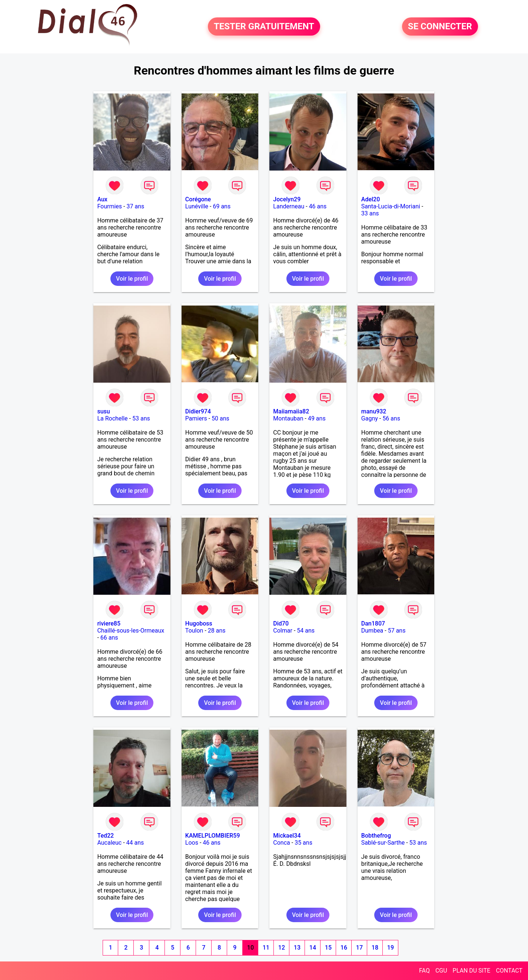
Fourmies (109, 206)
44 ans (135, 843)
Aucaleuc (109, 843)
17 (359, 948)
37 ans (135, 206)
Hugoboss (199, 623)
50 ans (220, 418)
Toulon (194, 631)
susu (103, 411)
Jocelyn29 (287, 199)
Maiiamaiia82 (291, 411)
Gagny (370, 418)
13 (297, 948)
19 (391, 948)
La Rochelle (112, 418)
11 (266, 948)
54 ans (306, 631)
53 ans (141, 418)
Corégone (198, 199)
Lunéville (197, 206)
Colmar (283, 631)
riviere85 (109, 623)
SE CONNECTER (440, 27)
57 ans (397, 631)
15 (328, 948)
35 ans (303, 843)
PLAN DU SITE (472, 971)
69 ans (222, 206)
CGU (441, 971)
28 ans (217, 631)
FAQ (424, 971)
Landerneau (289, 206)
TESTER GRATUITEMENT (264, 27)
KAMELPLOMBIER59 (213, 836)
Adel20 (371, 199)
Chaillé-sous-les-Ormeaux (131, 631)
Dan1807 (373, 623)
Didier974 (198, 411)
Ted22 (105, 836)
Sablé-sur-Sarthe (383, 843)
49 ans (317, 418)
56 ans (391, 418)
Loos (192, 843)
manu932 (374, 411)
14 (313, 948)
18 (375, 948)
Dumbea (372, 631)
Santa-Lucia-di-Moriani (391, 206)
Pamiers (196, 418)
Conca (281, 843)
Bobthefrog (376, 836)
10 (250, 948)
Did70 (281, 623)
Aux (102, 199)
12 (282, 948)
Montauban (288, 418)
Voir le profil (132, 279)
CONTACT (509, 971)
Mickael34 (287, 836)
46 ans (318, 206)
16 (344, 948)
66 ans (109, 638)
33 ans (370, 213)
